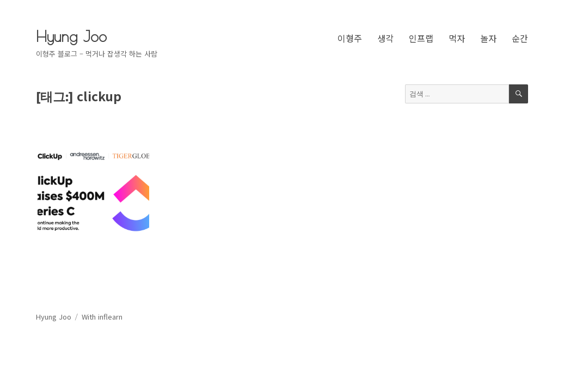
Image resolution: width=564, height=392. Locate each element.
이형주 (350, 38)
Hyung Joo (71, 36)
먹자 (457, 38)
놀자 (488, 38)
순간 (520, 38)
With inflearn (102, 317)
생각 (385, 38)
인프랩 (421, 38)
